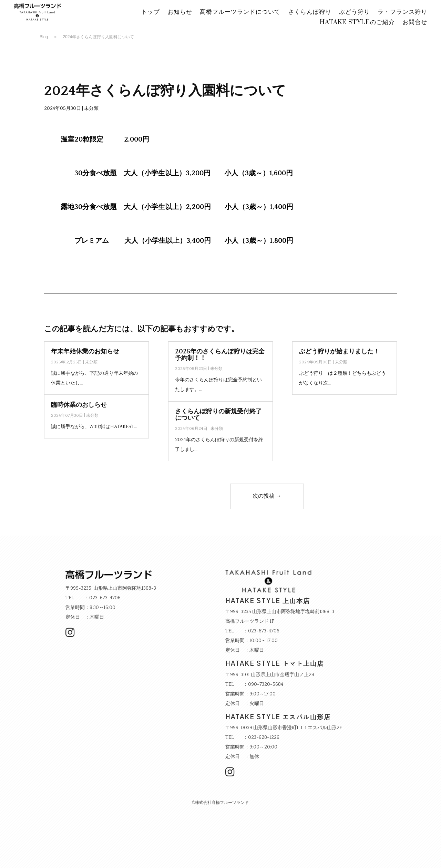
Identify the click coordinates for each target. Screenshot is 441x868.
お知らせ (180, 13)
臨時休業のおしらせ (79, 405)
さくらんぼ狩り (310, 13)
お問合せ (415, 23)
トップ (151, 13)
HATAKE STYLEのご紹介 (357, 23)
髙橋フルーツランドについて (240, 13)
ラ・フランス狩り (402, 13)
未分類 (91, 108)
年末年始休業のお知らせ (85, 352)
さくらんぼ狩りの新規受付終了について (218, 415)
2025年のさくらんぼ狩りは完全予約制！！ (220, 355)
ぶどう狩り (355, 13)
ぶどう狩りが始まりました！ (339, 352)
